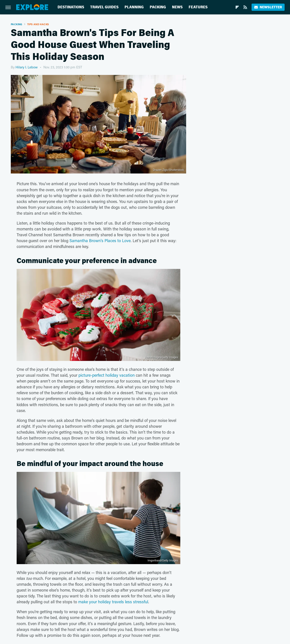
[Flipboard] (237, 7)
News (177, 7)
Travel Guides (104, 7)
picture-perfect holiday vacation (107, 375)
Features (198, 7)
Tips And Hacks (38, 24)
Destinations (71, 7)
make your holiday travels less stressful (113, 602)
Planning (134, 7)
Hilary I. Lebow (27, 67)
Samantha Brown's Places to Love (100, 241)
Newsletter (268, 7)
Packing (158, 7)
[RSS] (245, 7)
